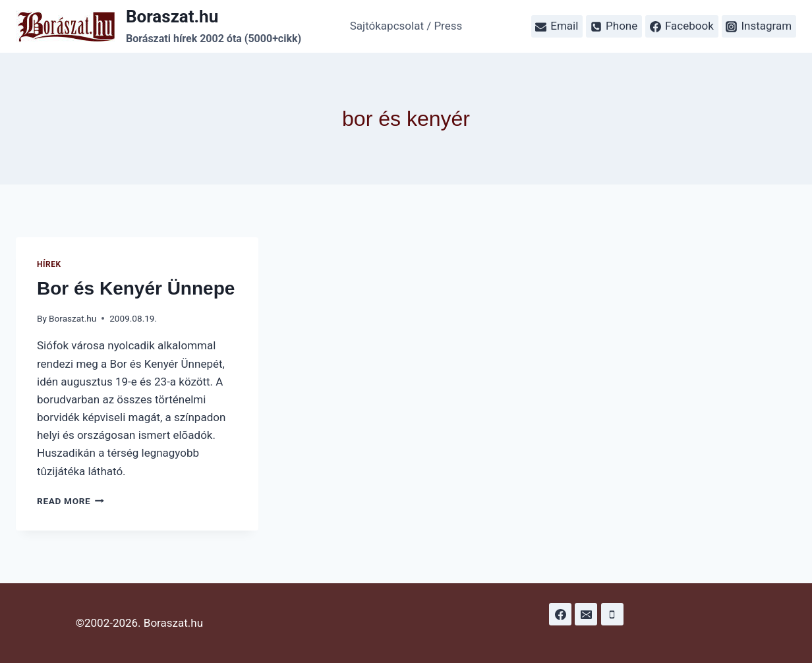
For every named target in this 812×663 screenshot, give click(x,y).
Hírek (49, 264)
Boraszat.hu (72, 318)
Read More (71, 501)
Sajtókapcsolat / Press (406, 26)
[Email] (586, 614)
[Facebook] (560, 614)
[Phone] (612, 614)
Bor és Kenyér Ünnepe (136, 288)
